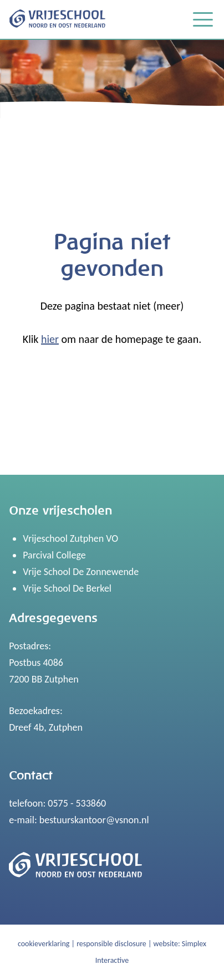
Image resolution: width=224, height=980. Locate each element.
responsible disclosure (111, 944)
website (166, 944)
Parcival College (54, 555)
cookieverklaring (44, 944)
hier (50, 339)
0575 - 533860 (77, 803)
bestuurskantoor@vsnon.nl (94, 820)
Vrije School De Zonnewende (81, 572)
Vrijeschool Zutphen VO (70, 538)
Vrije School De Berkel (67, 588)
